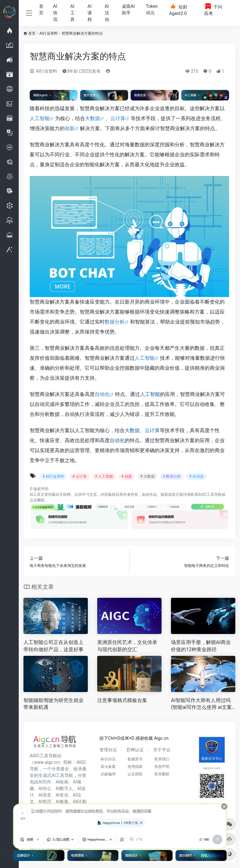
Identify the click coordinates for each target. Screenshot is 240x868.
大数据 (92, 118)
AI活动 (107, 13)
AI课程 (90, 13)
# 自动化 (196, 476)
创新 (70, 128)
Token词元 (152, 10)
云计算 (118, 118)
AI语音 (45, 795)
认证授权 (135, 774)
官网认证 (135, 750)
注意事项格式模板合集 (122, 700)
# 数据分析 (172, 476)
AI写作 (45, 782)
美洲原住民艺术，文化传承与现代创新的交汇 (127, 646)
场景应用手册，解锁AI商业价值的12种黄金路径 (201, 646)
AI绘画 (62, 782)
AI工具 (72, 13)
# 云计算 (79, 476)
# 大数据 (147, 476)
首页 (41, 10)
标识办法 (108, 759)
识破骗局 (108, 774)
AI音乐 (62, 795)
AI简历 (45, 802)
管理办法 (108, 750)
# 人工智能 (104, 476)
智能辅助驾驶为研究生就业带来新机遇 (53, 704)
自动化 (102, 394)
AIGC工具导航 (210, 495)
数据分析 (115, 322)
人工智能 (40, 118)
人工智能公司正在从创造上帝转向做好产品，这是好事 (53, 646)
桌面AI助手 (128, 10)
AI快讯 (55, 13)
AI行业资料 (49, 33)
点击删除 (37, 500)
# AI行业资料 (53, 476)
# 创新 (127, 476)
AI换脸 (62, 802)
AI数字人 (64, 788)
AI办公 (45, 788)
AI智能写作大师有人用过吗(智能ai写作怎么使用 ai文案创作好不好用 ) (201, 704)
